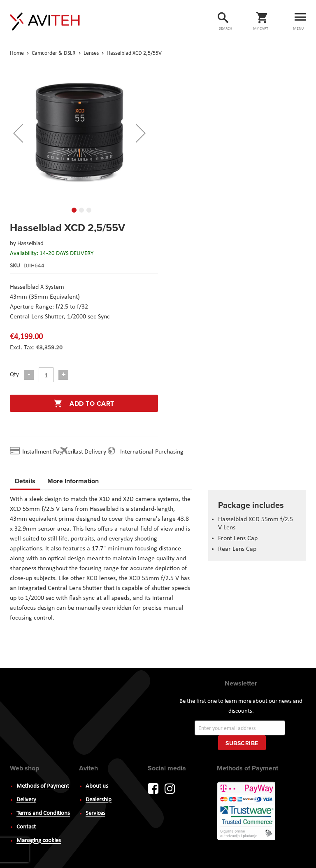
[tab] (25, 482)
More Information (73, 480)
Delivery (26, 800)
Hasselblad (30, 244)
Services (95, 813)
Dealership (99, 800)
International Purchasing (153, 452)
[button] (18, 133)
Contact (26, 827)
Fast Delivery (89, 452)
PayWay (247, 812)
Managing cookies (39, 841)
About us (97, 786)
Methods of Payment (43, 786)
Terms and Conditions (43, 813)
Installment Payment (51, 452)
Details (25, 481)
